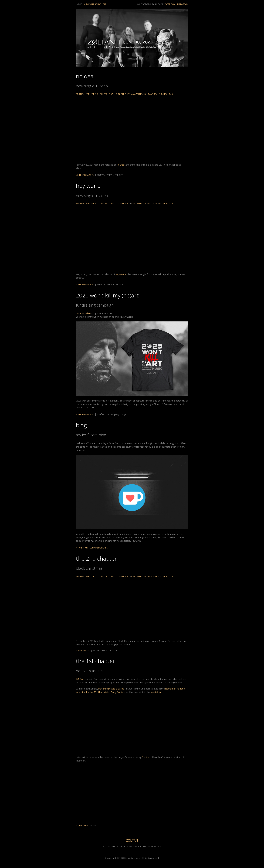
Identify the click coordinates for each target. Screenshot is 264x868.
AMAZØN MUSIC (139, 94)
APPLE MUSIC (92, 94)
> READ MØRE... (83, 650)
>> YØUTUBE (82, 825)
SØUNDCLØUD (166, 94)
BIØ (105, 4)
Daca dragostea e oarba (111, 689)
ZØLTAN (80, 679)
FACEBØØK (170, 4)
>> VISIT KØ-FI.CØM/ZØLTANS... (92, 548)
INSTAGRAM (182, 4)
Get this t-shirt (83, 313)
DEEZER (103, 94)
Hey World (121, 274)
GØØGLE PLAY (123, 94)
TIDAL (111, 94)
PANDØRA (153, 94)
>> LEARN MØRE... (85, 175)
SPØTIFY (80, 94)
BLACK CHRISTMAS (92, 4)
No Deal (121, 165)
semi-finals (157, 692)
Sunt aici (147, 757)
